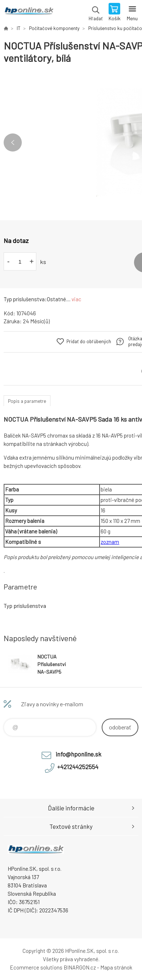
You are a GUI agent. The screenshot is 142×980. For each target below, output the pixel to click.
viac (76, 299)
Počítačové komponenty (54, 28)
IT (19, 28)
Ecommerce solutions (36, 967)
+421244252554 (78, 767)
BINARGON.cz (80, 967)
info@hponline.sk (78, 754)
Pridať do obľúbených (89, 341)
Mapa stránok (116, 967)
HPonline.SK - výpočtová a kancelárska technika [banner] (29, 13)
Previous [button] (13, 142)
